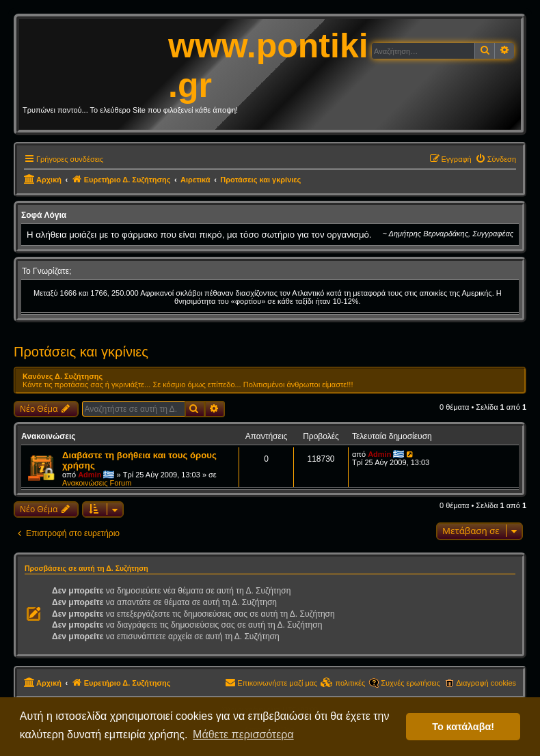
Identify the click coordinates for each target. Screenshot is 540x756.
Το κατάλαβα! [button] (463, 727)
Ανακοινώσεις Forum (97, 483)
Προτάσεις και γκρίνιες (81, 352)
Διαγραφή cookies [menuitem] (486, 683)
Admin (90, 475)
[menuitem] (496, 159)
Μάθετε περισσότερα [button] (243, 734)
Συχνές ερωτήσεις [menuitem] (410, 683)
